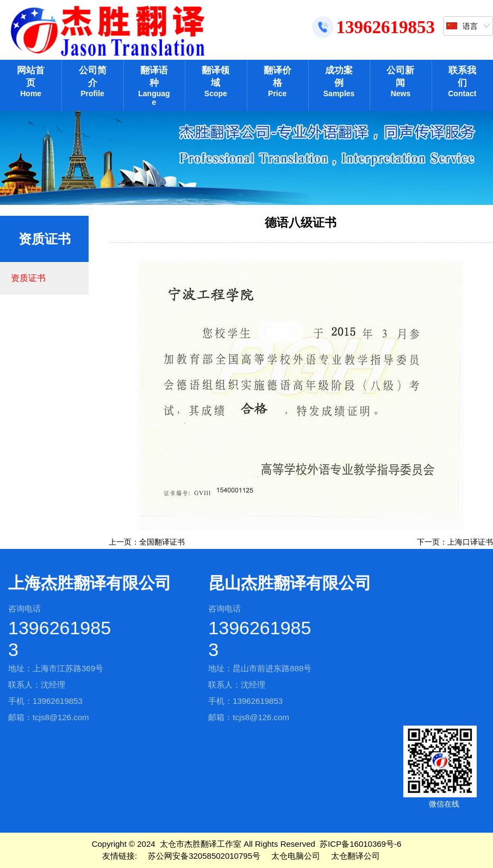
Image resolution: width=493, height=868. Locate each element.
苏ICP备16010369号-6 (360, 844)
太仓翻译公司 (355, 856)
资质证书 (28, 278)
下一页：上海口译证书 (455, 542)
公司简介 (92, 82)
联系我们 (462, 82)
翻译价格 (277, 82)
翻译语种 (154, 86)
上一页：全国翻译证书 (147, 542)
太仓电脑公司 (296, 856)
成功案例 (339, 82)
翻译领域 (216, 82)
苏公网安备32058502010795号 (204, 856)
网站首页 (31, 82)
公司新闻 (400, 82)
